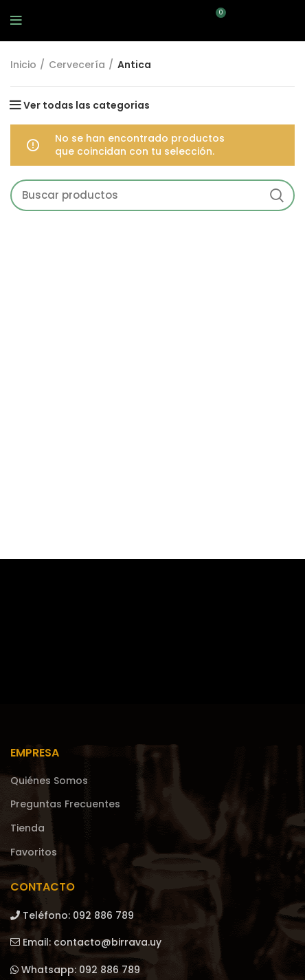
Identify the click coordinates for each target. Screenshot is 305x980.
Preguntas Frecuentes (65, 804)
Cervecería (77, 65)
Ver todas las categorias (87, 105)
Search (276, 195)
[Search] (152, 195)
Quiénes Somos (49, 781)
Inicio (23, 65)
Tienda (27, 828)
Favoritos (34, 852)
